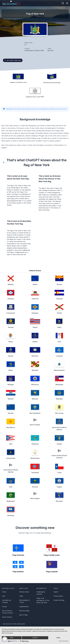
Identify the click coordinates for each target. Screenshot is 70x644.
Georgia (11, 327)
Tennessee (35, 473)
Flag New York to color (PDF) (35, 97)
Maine (11, 370)
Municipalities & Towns (24, 601)
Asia (4, 596)
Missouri (11, 399)
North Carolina (35, 425)
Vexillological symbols (41, 593)
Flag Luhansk (52, 572)
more (58, 638)
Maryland (35, 370)
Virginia (59, 487)
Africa (4, 592)
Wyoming (11, 515)
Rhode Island (35, 458)
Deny (12, 638)
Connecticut (11, 313)
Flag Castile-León (52, 555)
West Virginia (35, 498)
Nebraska (59, 399)
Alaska (35, 284)
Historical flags (24, 611)
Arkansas (11, 299)
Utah (11, 487)
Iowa (59, 342)
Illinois (11, 342)
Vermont (35, 487)
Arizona (59, 284)
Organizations (24, 607)
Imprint (56, 592)
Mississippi (59, 385)
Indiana (35, 342)
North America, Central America (8, 612)
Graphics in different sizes (18, 82)
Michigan (11, 385)
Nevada (11, 413)
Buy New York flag (13, 60)
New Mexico (11, 427)
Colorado (59, 299)
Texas (59, 473)
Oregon (59, 444)
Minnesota (35, 385)
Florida (59, 313)
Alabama (11, 284)
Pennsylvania (11, 458)
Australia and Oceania (7, 601)
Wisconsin (59, 501)
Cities (21, 596)
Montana (35, 399)
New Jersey (59, 413)
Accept (35, 638)
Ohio (11, 444)
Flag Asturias (18, 555)
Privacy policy (58, 596)
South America (7, 617)
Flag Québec (18, 572)
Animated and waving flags (52, 83)
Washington (11, 501)
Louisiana (59, 356)
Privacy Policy (65, 641)
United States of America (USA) (34, 50)
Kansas (11, 356)
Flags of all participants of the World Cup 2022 (43, 600)
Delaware (35, 313)
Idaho (59, 327)
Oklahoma (35, 444)
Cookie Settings (59, 600)
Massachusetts (59, 370)
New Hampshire (35, 413)
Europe (5, 607)
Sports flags (23, 615)
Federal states (24, 592)
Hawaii (35, 327)
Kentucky (35, 356)
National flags (8, 588)
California (35, 299)
